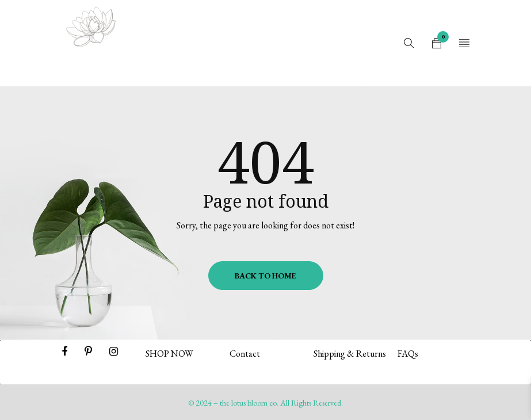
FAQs (408, 354)
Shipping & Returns (350, 354)
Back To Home (265, 276)
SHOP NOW (169, 354)
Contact (245, 354)
